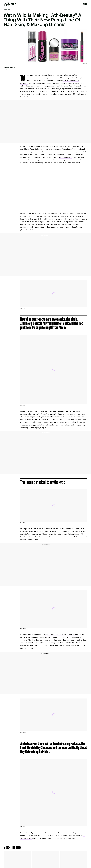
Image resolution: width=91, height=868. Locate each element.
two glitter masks (66, 157)
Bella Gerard (10, 67)
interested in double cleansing (66, 219)
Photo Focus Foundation (54, 635)
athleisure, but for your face (61, 152)
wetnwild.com (72, 635)
